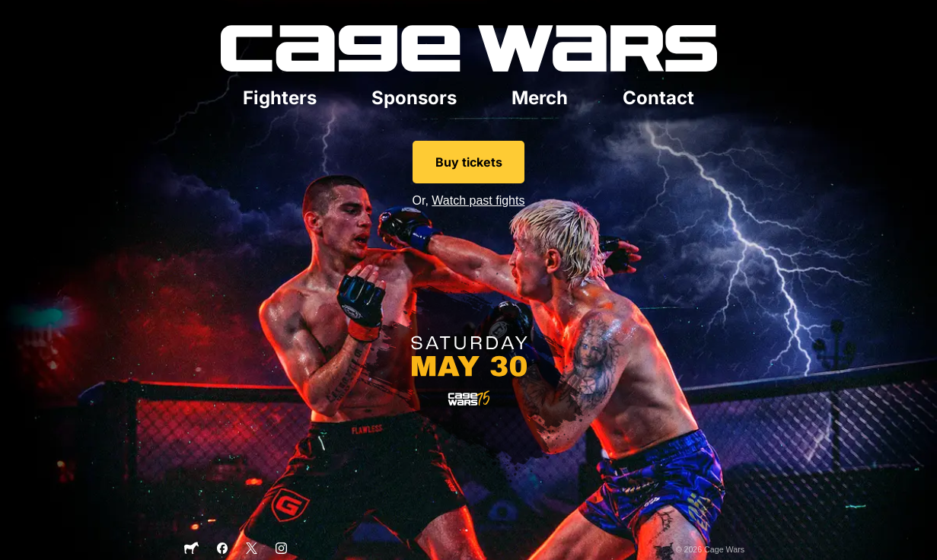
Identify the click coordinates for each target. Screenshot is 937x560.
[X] (252, 551)
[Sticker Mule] (191, 552)
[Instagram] (281, 551)
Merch (540, 98)
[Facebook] (223, 551)
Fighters (280, 98)
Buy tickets (469, 162)
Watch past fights (478, 200)
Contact (658, 98)
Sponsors (414, 98)
